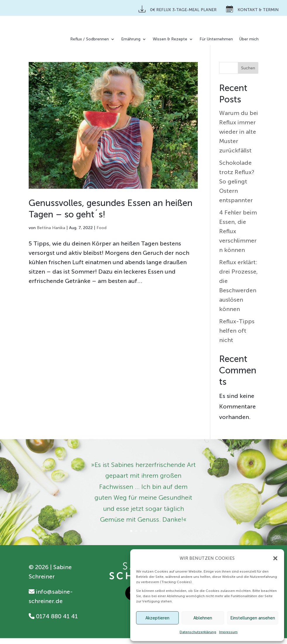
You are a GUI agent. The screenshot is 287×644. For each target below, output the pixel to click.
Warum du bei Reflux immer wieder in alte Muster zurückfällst (239, 138)
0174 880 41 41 (53, 622)
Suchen (248, 74)
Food (102, 234)
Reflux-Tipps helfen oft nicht (237, 336)
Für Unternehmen (216, 39)
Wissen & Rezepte (170, 39)
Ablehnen (203, 618)
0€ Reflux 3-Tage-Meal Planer (177, 9)
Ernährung (131, 39)
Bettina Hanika (51, 234)
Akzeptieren (157, 618)
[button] (275, 558)
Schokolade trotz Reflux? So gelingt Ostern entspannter (237, 187)
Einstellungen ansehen (253, 618)
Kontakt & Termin (252, 9)
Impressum (228, 632)
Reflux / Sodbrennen (90, 39)
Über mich (249, 39)
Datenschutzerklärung (198, 632)
